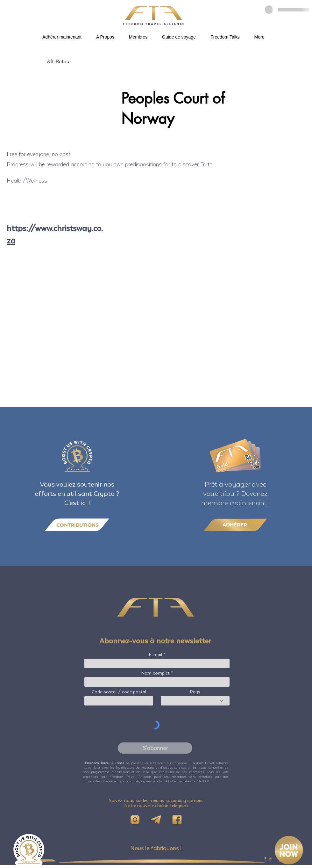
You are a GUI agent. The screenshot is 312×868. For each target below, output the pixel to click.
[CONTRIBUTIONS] (77, 525)
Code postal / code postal (119, 692)
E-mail (156, 655)
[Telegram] (156, 820)
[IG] (135, 820)
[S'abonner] (155, 748)
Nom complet (156, 673)
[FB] (177, 820)
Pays (195, 692)
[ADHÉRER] (235, 525)
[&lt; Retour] (68, 61)
